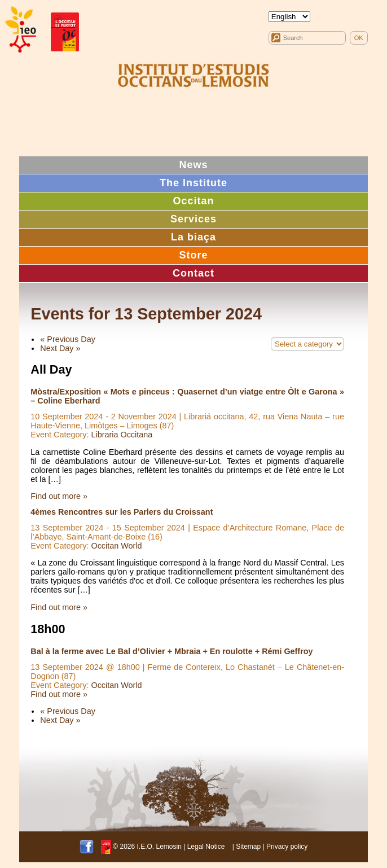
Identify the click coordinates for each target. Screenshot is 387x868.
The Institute (194, 183)
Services (194, 219)
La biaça (194, 237)
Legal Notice (206, 847)
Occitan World (116, 546)
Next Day (60, 348)
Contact (194, 273)
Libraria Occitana (122, 435)
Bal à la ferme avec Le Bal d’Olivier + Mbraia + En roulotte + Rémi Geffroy (171, 651)
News (193, 165)
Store (193, 255)
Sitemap (248, 847)
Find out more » (59, 496)
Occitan (193, 201)
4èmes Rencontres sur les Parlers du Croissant (122, 512)
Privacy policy (287, 847)
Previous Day (68, 339)
